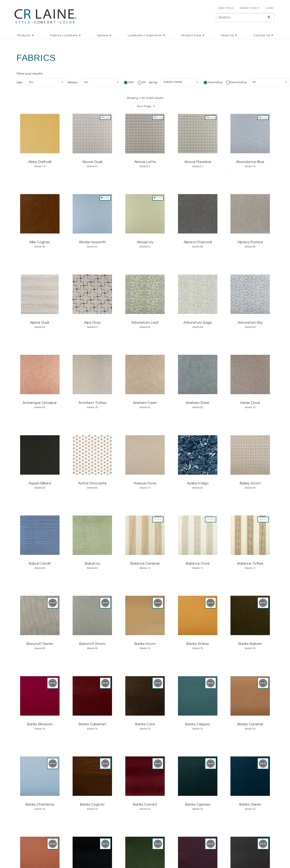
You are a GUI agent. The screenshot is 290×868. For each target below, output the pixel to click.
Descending (238, 82)
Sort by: (153, 83)
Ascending (215, 82)
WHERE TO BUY (249, 8)
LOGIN (268, 8)
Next (146, 106)
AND (131, 82)
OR (143, 82)
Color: (20, 83)
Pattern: (73, 83)
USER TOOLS (224, 8)
